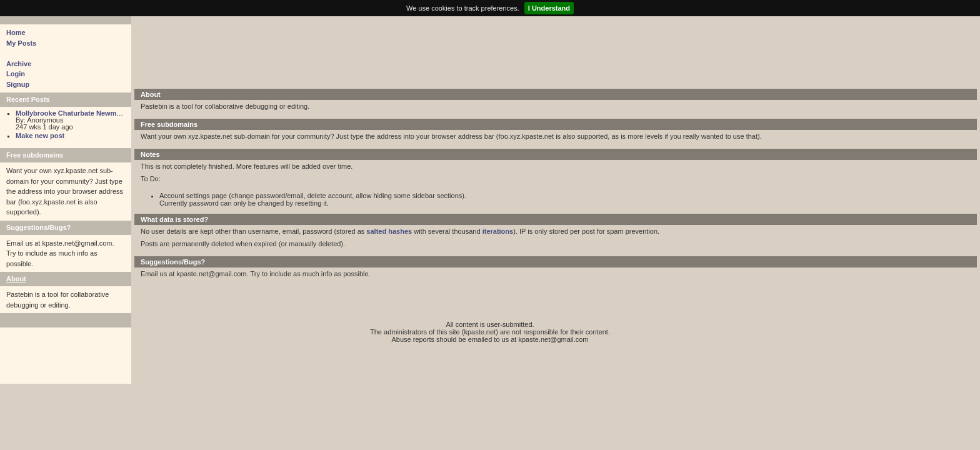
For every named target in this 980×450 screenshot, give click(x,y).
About (16, 279)
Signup (18, 84)
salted (376, 231)
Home (16, 32)
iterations (498, 231)
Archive (19, 64)
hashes (400, 231)
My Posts (21, 43)
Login (16, 74)
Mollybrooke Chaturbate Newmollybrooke (83, 113)
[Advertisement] (444, 51)
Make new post (40, 136)
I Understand (549, 8)
